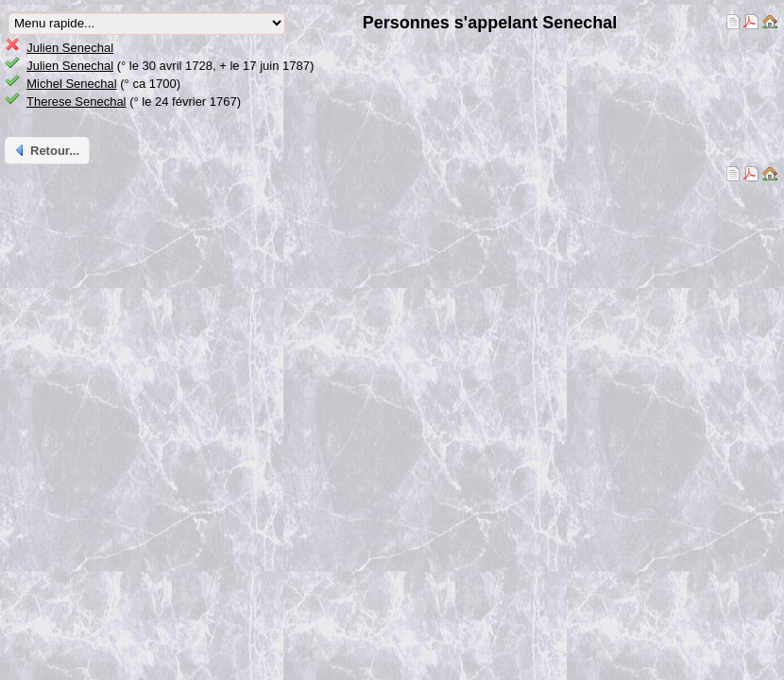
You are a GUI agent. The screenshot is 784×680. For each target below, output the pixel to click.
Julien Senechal (70, 48)
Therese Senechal (77, 102)
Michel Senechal (71, 84)
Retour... (46, 150)
